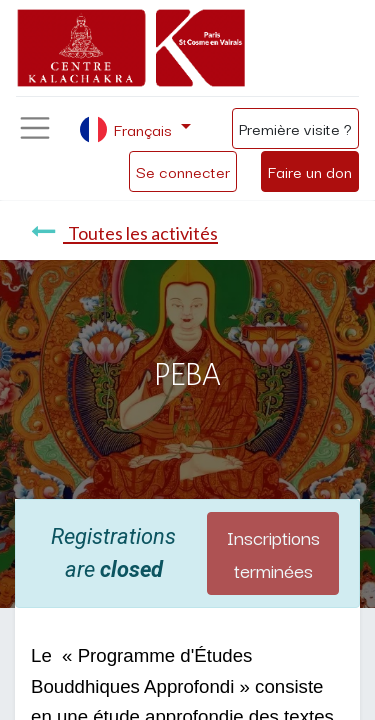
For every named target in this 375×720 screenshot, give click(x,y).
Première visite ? (295, 128)
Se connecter (183, 171)
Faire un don (310, 171)
